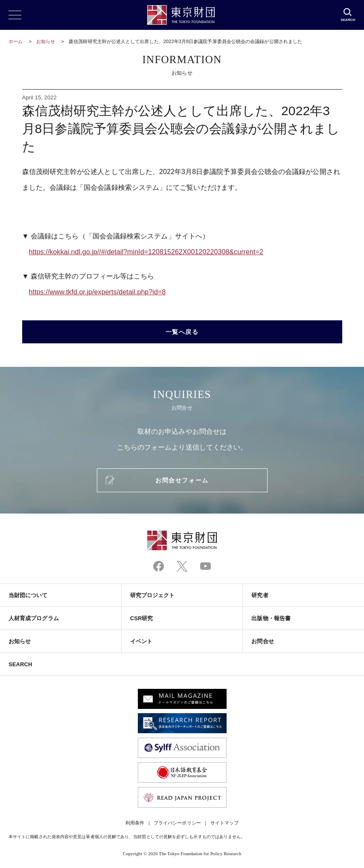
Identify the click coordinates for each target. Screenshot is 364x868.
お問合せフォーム (182, 480)
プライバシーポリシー (177, 823)
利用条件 (135, 823)
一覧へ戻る (182, 332)
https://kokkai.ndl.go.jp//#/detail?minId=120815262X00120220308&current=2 (146, 252)
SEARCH (20, 664)
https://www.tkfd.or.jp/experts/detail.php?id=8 (98, 292)
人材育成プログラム (34, 618)
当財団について (28, 595)
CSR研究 (142, 618)
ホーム (16, 41)
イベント (141, 641)
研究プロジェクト (153, 595)
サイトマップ (224, 823)
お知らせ (46, 41)
